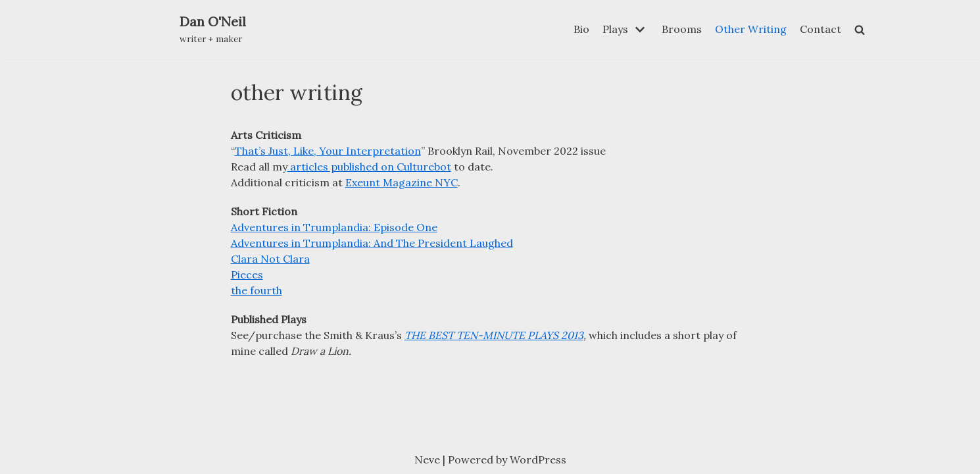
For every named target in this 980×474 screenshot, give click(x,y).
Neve (427, 460)
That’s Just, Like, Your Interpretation (328, 151)
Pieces (247, 275)
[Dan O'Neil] (213, 30)
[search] (860, 30)
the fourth (257, 290)
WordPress (538, 460)
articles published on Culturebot (369, 167)
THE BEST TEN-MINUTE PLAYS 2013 (494, 335)
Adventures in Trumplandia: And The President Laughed (372, 243)
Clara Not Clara (270, 259)
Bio (581, 29)
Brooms (682, 29)
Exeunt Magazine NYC (402, 182)
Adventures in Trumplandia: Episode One (334, 227)
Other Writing (751, 29)
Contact (821, 29)
